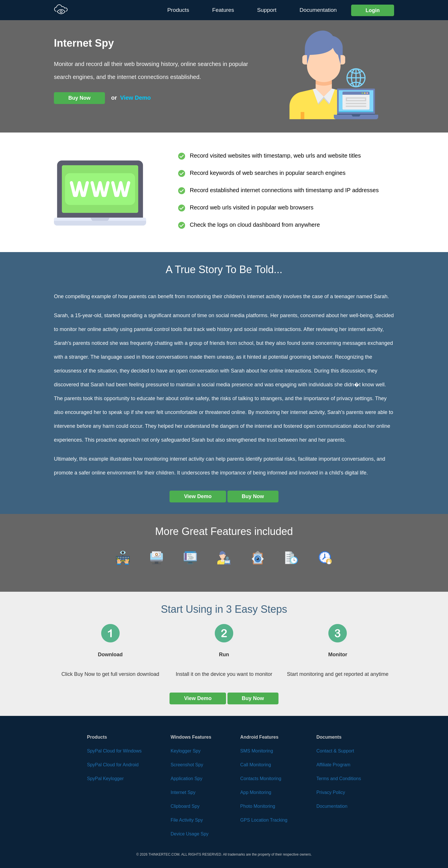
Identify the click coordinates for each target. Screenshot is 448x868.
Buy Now (79, 98)
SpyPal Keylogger (105, 779)
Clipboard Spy (185, 806)
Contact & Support (335, 751)
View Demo (135, 98)
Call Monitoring (256, 765)
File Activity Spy (187, 820)
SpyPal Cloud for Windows (114, 751)
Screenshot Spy (187, 765)
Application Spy (187, 779)
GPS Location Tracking (264, 820)
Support (267, 10)
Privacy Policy (331, 792)
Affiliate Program (333, 765)
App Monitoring (256, 792)
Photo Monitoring (258, 806)
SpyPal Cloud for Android (113, 765)
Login (373, 10)
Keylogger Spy (186, 751)
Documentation (318, 10)
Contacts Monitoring (261, 779)
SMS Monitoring (257, 751)
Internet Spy (183, 792)
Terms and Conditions (339, 779)
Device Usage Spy (190, 834)
